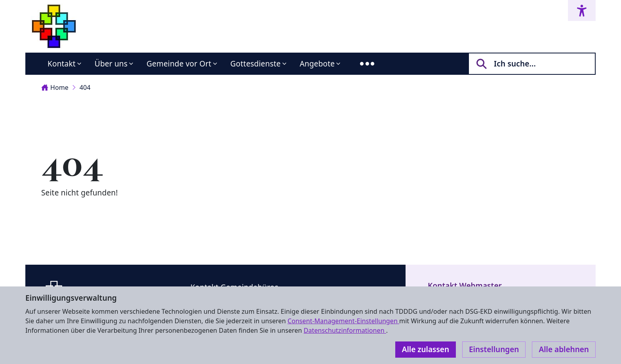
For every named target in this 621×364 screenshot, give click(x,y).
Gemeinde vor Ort (179, 64)
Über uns (111, 64)
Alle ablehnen (564, 349)
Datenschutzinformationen (345, 330)
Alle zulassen (426, 349)
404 (85, 87)
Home (55, 87)
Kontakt (62, 64)
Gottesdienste (256, 64)
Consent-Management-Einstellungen (343, 321)
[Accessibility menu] (582, 10)
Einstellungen (494, 349)
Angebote (317, 64)
